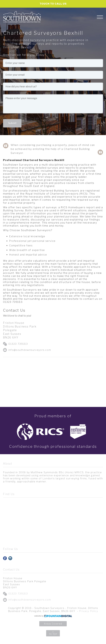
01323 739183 (18, 344)
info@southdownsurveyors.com (30, 350)
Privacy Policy (88, 611)
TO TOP (53, 634)
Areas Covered (53, 624)
